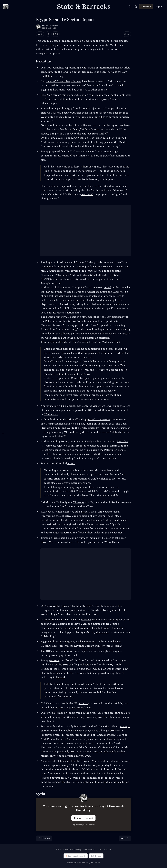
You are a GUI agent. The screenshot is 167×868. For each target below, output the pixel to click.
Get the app (96, 856)
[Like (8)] (40, 34)
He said (60, 677)
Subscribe (146, 7)
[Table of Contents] (3, 434)
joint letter (125, 95)
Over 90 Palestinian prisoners (58, 713)
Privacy (86, 849)
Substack (71, 862)
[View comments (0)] (48, 34)
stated (108, 288)
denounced (103, 632)
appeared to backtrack (97, 420)
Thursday (103, 424)
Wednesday (51, 414)
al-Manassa (64, 761)
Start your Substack (75, 856)
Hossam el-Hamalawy (51, 25)
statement (88, 317)
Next (125, 838)
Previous (44, 838)
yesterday (116, 646)
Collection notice (104, 849)
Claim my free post (83, 818)
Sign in (159, 7)
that (118, 342)
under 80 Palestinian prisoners (64, 81)
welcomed (87, 194)
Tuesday (118, 113)
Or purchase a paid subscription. (84, 825)
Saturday (50, 606)
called (106, 138)
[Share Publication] (136, 7)
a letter (50, 72)
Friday (85, 512)
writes (71, 464)
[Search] (130, 7)
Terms (93, 849)
